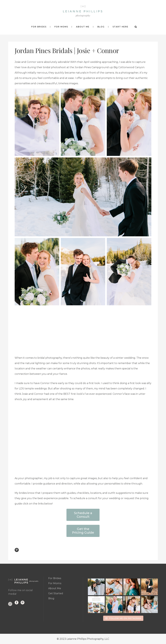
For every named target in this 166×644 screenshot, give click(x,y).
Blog (51, 598)
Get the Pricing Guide (83, 531)
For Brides (55, 578)
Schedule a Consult (83, 515)
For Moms (55, 583)
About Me (55, 588)
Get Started (56, 593)
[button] (37, 122)
